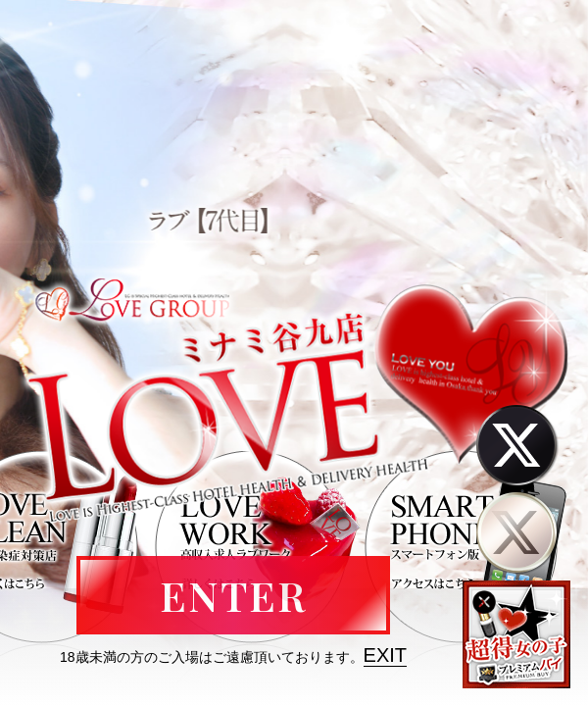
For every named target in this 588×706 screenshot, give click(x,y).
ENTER (233, 595)
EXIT (385, 655)
